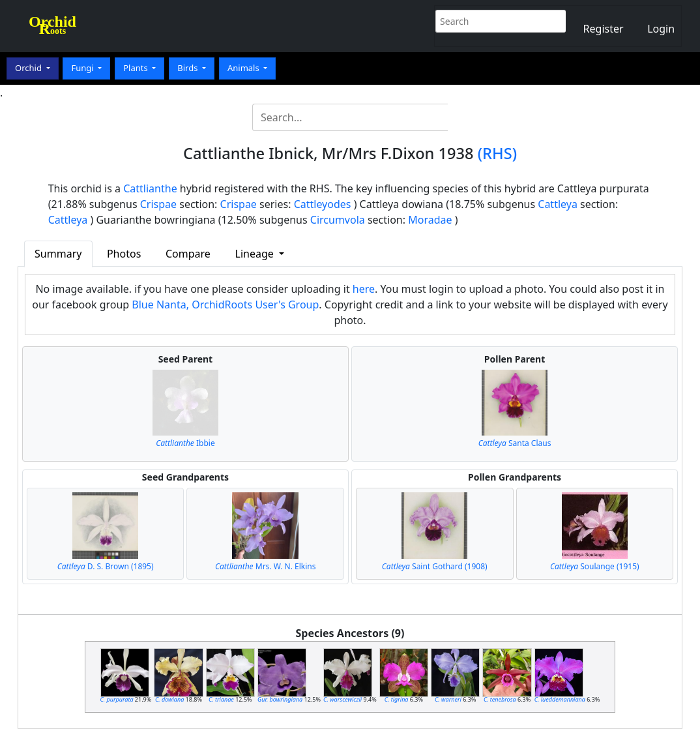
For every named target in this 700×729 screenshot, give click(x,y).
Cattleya (558, 204)
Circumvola (338, 220)
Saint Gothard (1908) (435, 566)
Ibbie (185, 443)
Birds (189, 68)
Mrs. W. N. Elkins (266, 566)
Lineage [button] (256, 254)
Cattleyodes (323, 204)
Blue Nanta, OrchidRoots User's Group (225, 305)
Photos (124, 254)
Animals (244, 68)
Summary (58, 254)
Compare (188, 254)
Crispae (158, 204)
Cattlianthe (150, 188)
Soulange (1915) (595, 566)
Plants (137, 68)
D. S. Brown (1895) (106, 566)
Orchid (29, 68)
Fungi (83, 68)
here (364, 289)
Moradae (430, 220)
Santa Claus (515, 443)
